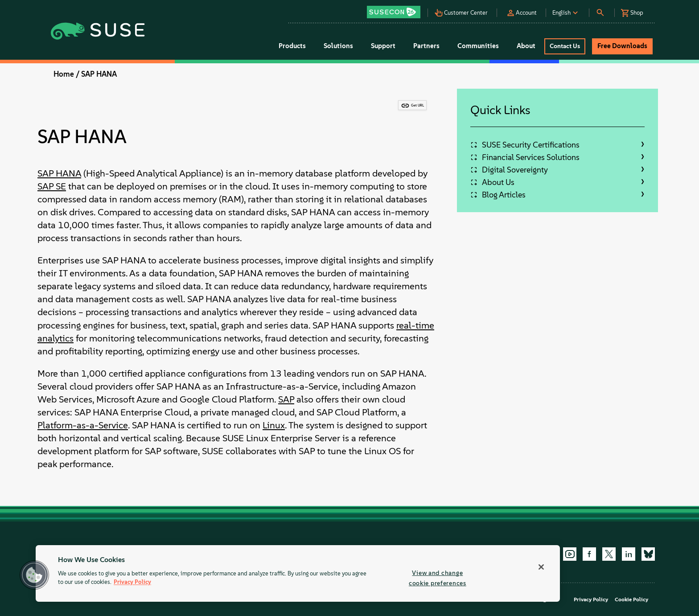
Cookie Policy (631, 600)
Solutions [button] (338, 46)
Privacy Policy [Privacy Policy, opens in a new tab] (132, 582)
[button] (396, 9)
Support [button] (383, 46)
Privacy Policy (591, 600)
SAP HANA (99, 74)
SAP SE (52, 186)
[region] (298, 573)
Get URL (417, 105)
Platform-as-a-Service (83, 425)
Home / (66, 74)
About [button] (526, 46)
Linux (274, 425)
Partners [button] (426, 46)
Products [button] (292, 46)
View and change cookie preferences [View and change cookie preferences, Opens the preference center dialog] (438, 578)
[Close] (541, 567)
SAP (286, 399)
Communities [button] (478, 46)
